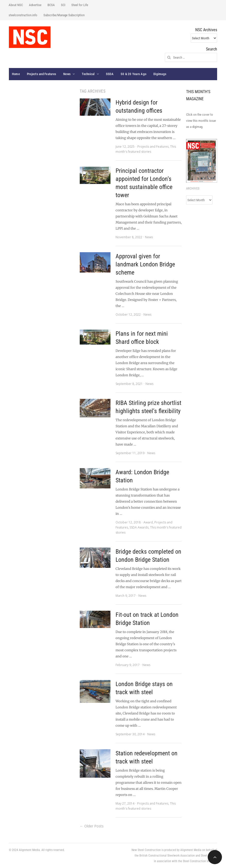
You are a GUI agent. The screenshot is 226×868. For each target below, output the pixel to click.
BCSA (51, 5)
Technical (88, 74)
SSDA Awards (139, 527)
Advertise (35, 5)
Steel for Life (80, 5)
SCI (63, 5)
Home (16, 74)
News (67, 74)
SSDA (110, 74)
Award (148, 522)
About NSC (16, 5)
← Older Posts (92, 826)
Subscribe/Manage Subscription (64, 15)
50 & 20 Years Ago (133, 74)
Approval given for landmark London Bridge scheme (145, 264)
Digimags (160, 74)
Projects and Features (42, 74)
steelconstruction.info (23, 15)
